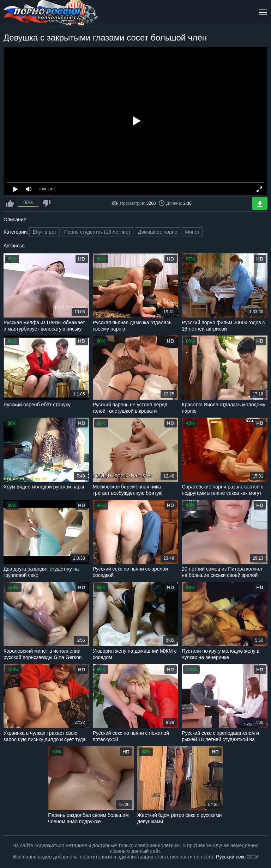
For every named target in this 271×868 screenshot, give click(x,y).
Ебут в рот (44, 232)
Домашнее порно (158, 232)
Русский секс (231, 857)
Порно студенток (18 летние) (97, 232)
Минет (192, 232)
